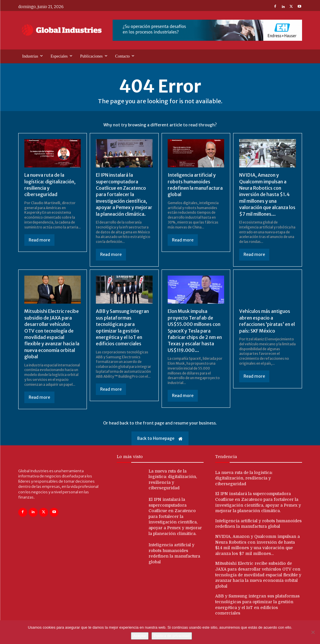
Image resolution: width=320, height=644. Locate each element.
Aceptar (140, 636)
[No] (313, 632)
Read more (39, 240)
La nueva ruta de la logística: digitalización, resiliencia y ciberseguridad (244, 478)
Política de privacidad (172, 636)
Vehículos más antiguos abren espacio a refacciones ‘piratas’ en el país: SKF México (267, 321)
